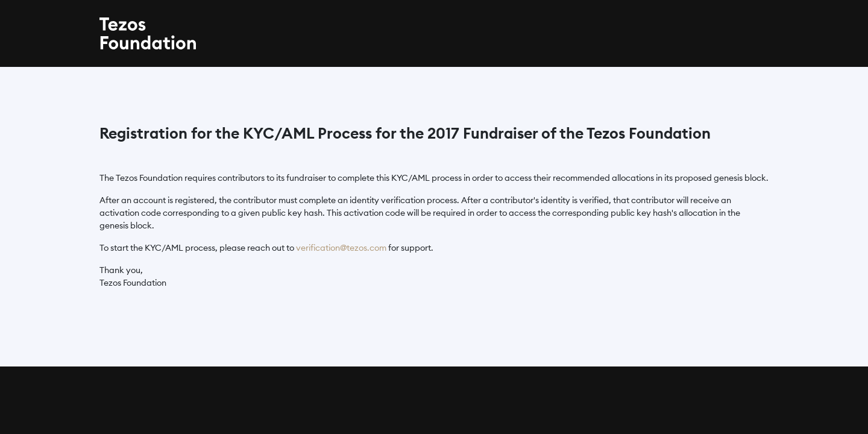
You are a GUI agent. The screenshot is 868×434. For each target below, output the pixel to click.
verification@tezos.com (341, 248)
